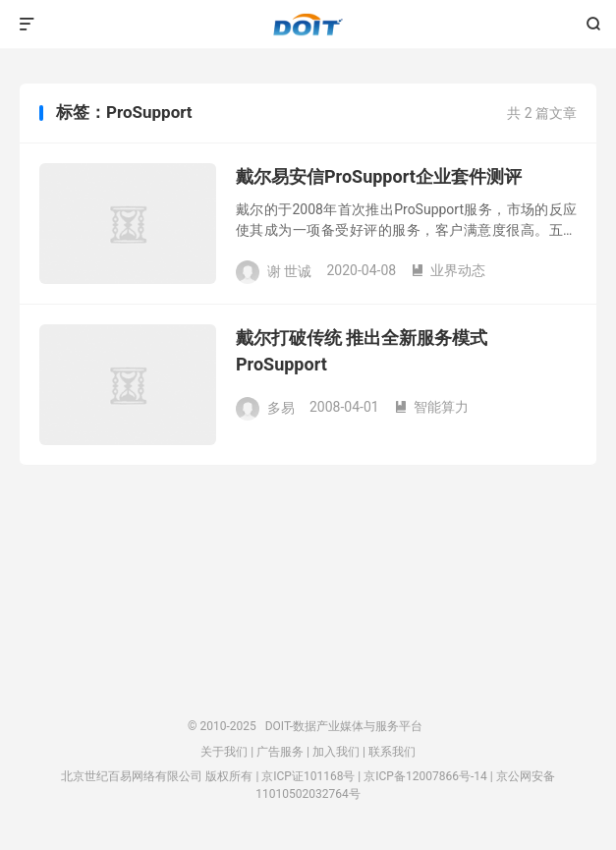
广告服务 (280, 752)
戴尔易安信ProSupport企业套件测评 (379, 176)
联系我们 (392, 752)
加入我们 (336, 752)
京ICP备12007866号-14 (425, 776)
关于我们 (224, 752)
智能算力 (431, 407)
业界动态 (448, 270)
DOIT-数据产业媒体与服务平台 (308, 25)
